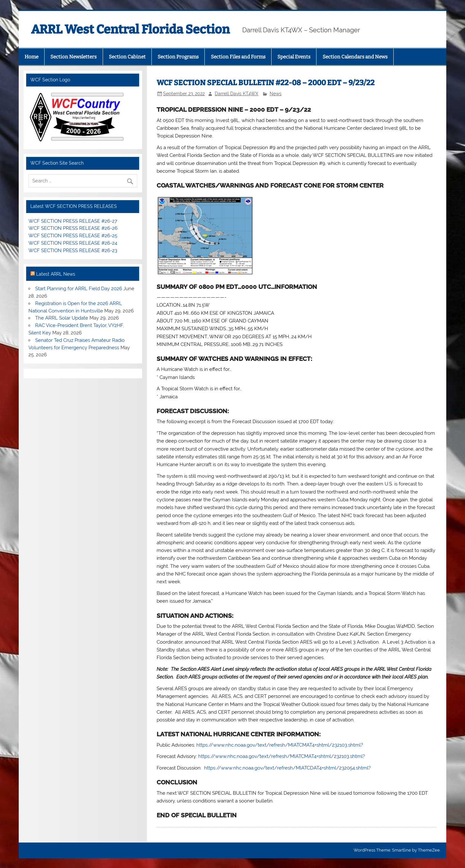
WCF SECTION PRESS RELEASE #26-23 (73, 250)
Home (31, 57)
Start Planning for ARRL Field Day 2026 (79, 289)
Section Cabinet (127, 57)
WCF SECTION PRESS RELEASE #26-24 (73, 243)
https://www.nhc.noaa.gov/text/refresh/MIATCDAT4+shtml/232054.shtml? (287, 768)
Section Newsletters (73, 57)
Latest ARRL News (56, 274)
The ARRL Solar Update (62, 318)
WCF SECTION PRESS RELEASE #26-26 (73, 228)
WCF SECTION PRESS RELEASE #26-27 (73, 221)
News (276, 94)
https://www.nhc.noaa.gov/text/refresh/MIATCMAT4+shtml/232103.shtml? (280, 745)
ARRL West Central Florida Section (130, 29)
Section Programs (178, 57)
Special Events (294, 57)
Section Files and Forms (238, 57)
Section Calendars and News (355, 57)
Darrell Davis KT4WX (237, 94)
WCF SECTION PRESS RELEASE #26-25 (73, 236)
